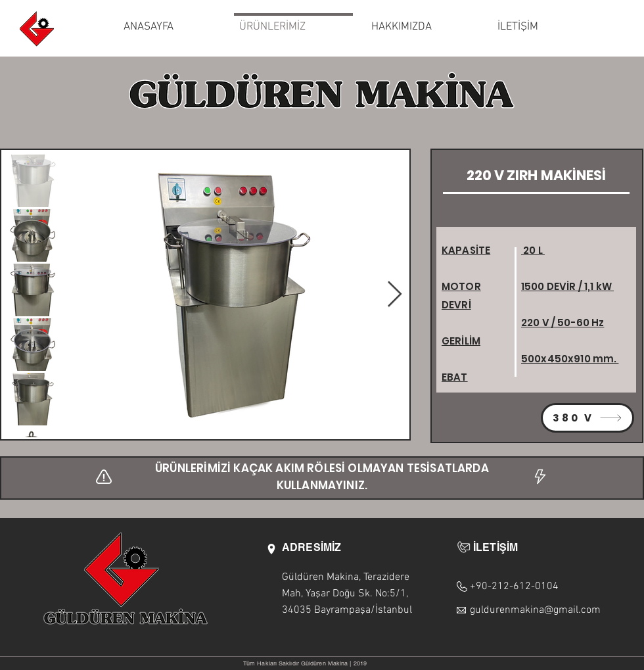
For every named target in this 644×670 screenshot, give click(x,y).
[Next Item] (395, 295)
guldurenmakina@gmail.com (535, 610)
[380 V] (587, 418)
